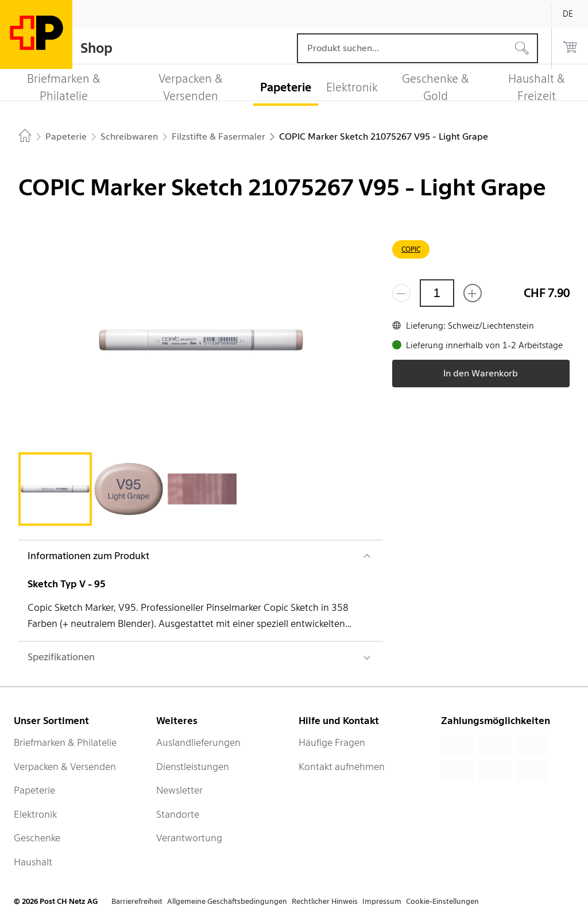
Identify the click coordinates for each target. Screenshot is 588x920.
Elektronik (35, 814)
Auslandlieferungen (198, 742)
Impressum (382, 901)
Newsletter (179, 790)
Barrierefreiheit (137, 901)
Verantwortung (189, 838)
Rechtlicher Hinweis (325, 901)
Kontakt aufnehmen (342, 767)
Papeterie (34, 790)
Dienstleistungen (193, 767)
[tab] (55, 489)
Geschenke (37, 838)
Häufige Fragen (332, 742)
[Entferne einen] (401, 293)
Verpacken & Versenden (65, 767)
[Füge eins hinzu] (473, 293)
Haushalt (33, 862)
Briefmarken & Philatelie (65, 742)
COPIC (411, 249)
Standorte (178, 814)
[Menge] (437, 293)
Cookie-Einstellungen (442, 901)
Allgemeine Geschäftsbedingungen (227, 901)
